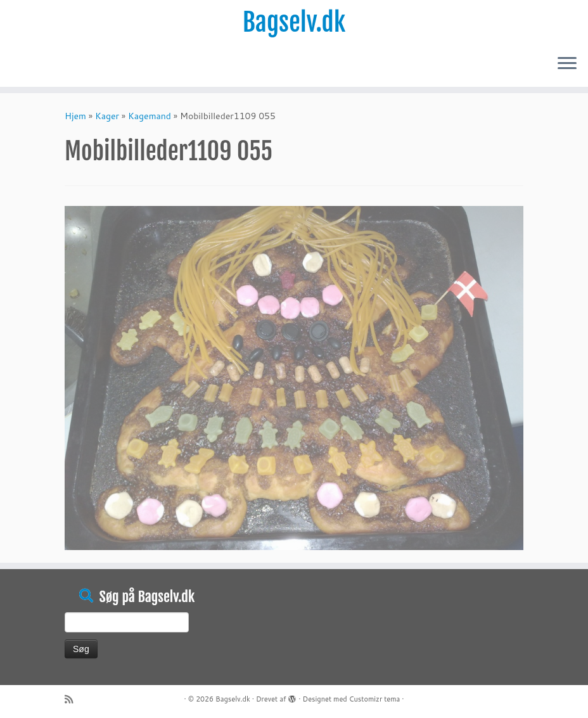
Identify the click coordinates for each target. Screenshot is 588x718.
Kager (107, 116)
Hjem (75, 116)
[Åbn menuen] (567, 64)
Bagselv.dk (294, 22)
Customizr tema (375, 699)
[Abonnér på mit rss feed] (73, 699)
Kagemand (150, 116)
